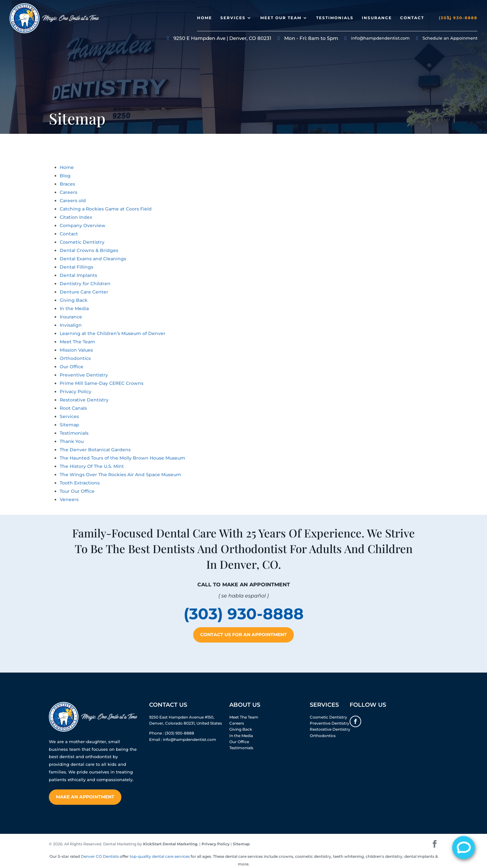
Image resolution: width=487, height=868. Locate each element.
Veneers (69, 499)
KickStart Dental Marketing (170, 844)
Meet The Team (77, 342)
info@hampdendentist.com (380, 38)
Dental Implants (78, 275)
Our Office (72, 367)
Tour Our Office (77, 491)
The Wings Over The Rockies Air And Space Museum (120, 475)
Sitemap (69, 425)
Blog (65, 176)
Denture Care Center (84, 292)
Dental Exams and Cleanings (93, 259)
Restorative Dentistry (84, 400)
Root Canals (73, 408)
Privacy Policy (76, 392)
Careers (68, 192)
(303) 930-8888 (458, 18)
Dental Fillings (76, 267)
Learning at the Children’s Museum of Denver (113, 333)
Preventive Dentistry (84, 375)
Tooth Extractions (80, 483)
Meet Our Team (281, 18)
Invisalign (71, 325)
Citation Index (76, 217)
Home (205, 18)
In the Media (74, 308)
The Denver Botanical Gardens (95, 450)
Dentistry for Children (85, 284)
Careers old (73, 201)
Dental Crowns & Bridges (89, 250)
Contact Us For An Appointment (243, 635)
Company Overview (83, 225)
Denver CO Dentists (100, 856)
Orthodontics (75, 358)
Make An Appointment (85, 797)
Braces (67, 184)
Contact (412, 18)
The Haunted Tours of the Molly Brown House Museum (122, 458)
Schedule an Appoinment (450, 38)
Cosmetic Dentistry (82, 242)
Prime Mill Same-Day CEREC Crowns (102, 383)
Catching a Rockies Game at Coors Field (106, 209)
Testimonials (335, 18)
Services (233, 18)
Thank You (72, 441)
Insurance (377, 18)
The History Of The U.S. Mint (92, 466)
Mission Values (76, 350)
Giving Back (74, 300)
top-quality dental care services (160, 856)
